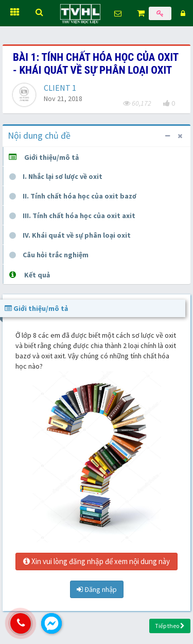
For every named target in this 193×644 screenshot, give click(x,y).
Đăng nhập (97, 589)
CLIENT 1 (60, 88)
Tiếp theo (170, 626)
